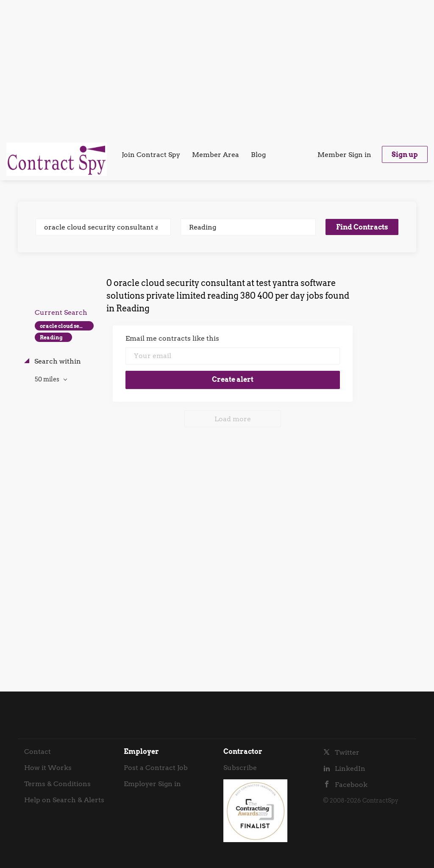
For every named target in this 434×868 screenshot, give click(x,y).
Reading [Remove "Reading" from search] (51, 337)
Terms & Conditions (57, 784)
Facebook (351, 785)
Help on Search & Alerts (64, 800)
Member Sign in (344, 155)
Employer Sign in (152, 784)
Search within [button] (57, 361)
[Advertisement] (217, 68)
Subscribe (240, 768)
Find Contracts (362, 227)
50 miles (48, 379)
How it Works (48, 768)
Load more (233, 419)
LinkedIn (350, 769)
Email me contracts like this (172, 338)
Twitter (347, 752)
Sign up (405, 155)
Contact (38, 752)
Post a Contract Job (156, 768)
